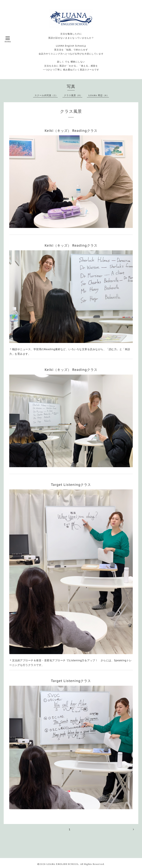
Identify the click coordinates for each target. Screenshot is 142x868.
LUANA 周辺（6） (99, 95)
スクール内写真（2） (46, 95)
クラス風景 (71, 111)
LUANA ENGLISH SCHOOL (63, 864)
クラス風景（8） (73, 95)
